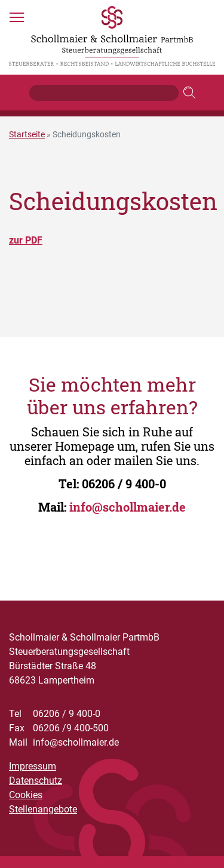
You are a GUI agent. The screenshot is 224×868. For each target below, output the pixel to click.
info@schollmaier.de (128, 507)
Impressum (33, 766)
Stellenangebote (43, 809)
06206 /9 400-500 (59, 728)
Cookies (26, 795)
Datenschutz (36, 781)
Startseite (27, 134)
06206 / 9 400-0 (124, 484)
